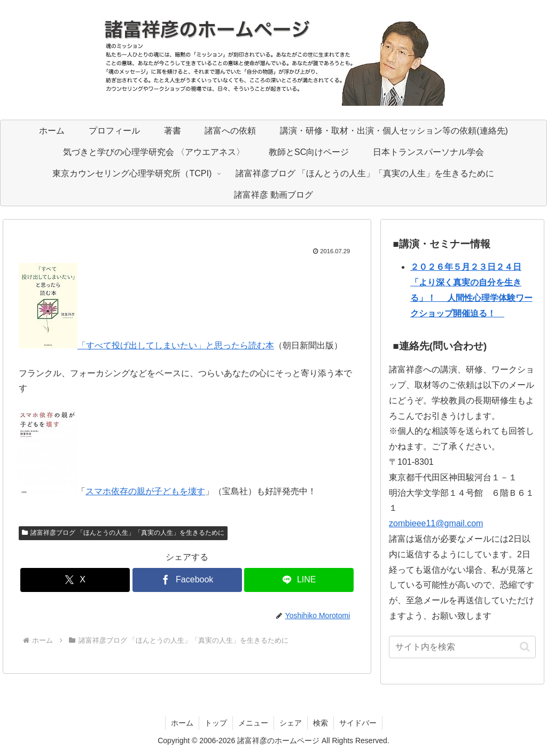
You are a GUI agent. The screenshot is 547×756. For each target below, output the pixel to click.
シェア (291, 723)
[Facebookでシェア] (187, 580)
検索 (321, 723)
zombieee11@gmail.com (436, 523)
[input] (462, 647)
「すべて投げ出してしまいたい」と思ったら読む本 (176, 345)
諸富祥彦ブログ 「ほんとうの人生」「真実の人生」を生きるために (123, 533)
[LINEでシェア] (299, 580)
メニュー (253, 723)
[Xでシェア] (75, 580)
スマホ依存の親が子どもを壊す (145, 491)
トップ (216, 723)
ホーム (182, 723)
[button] (525, 647)
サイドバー (358, 723)
